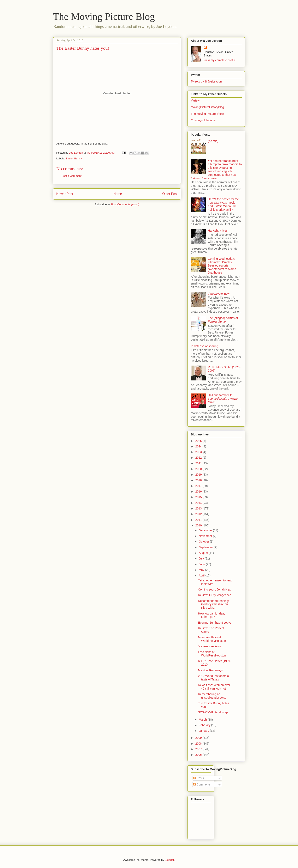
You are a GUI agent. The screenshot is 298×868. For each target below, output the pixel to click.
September (206, 547)
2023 (199, 452)
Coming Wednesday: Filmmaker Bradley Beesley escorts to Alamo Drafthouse (222, 266)
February (205, 725)
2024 (199, 446)
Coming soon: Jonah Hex (214, 589)
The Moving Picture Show (207, 114)
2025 (199, 441)
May (202, 570)
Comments (202, 784)
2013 (199, 508)
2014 (199, 503)
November (206, 536)
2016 (199, 491)
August (204, 553)
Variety (195, 100)
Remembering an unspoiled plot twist (212, 696)
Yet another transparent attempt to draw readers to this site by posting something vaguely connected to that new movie (216, 170)
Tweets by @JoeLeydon (206, 81)
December (206, 530)
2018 (199, 480)
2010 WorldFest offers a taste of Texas (213, 678)
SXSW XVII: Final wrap (213, 712)
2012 (199, 514)
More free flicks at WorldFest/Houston (212, 639)
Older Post (170, 194)
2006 (199, 755)
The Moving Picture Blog (104, 16)
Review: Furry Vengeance (215, 595)
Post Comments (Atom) (125, 204)
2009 (199, 738)
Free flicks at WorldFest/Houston (212, 654)
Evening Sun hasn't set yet (215, 623)
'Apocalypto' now (219, 294)
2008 (199, 744)
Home (118, 194)
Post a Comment (71, 176)
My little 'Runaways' (211, 670)
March (203, 720)
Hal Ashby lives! (218, 231)
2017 (199, 486)
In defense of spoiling (204, 346)
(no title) (213, 141)
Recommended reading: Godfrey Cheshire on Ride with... (213, 604)
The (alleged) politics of (223, 320)
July (202, 558)
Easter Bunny (74, 158)
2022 (199, 458)
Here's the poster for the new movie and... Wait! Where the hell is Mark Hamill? (223, 204)
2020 (199, 469)
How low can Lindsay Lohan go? (212, 615)
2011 (199, 520)
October (204, 542)
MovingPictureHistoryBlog (207, 107)
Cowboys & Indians (203, 120)
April (202, 575)
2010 (199, 525)
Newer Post (65, 194)
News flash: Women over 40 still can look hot (214, 687)
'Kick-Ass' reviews (210, 646)
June (202, 564)
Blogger (169, 860)
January (204, 731)
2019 (199, 475)
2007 (199, 749)
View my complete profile (220, 60)
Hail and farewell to (223, 399)
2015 (199, 497)
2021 (199, 463)
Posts (199, 778)
